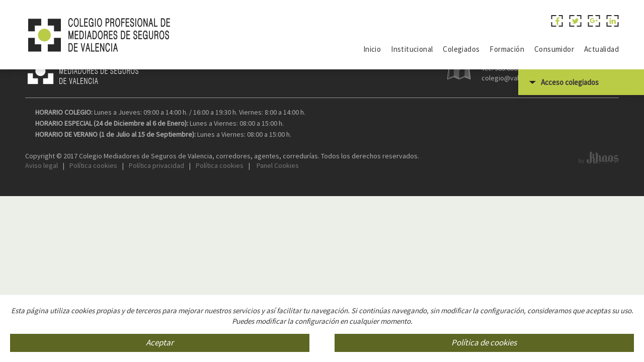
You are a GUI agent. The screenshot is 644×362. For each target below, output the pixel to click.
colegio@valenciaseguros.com (528, 140)
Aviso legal (42, 227)
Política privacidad (156, 227)
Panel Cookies (277, 227)
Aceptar (160, 343)
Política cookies (93, 227)
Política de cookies (484, 343)
